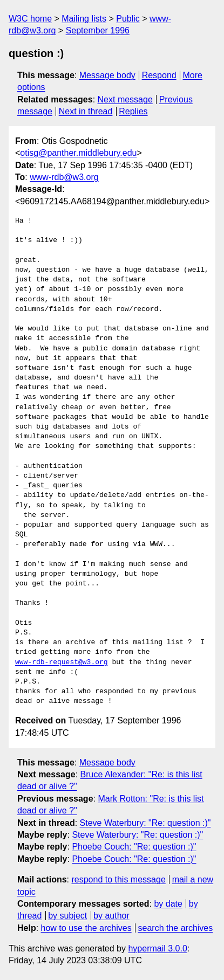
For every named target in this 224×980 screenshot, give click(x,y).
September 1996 (98, 30)
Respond (159, 75)
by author (111, 916)
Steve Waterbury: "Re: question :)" (145, 823)
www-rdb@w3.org (64, 177)
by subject (67, 916)
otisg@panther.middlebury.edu (78, 153)
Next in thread (86, 111)
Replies (133, 111)
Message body (107, 75)
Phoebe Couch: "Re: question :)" (134, 847)
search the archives (176, 928)
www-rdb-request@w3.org (62, 662)
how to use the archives (86, 928)
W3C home (30, 19)
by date (168, 904)
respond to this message (118, 879)
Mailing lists (84, 19)
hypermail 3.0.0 (157, 948)
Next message (125, 99)
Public (128, 19)
